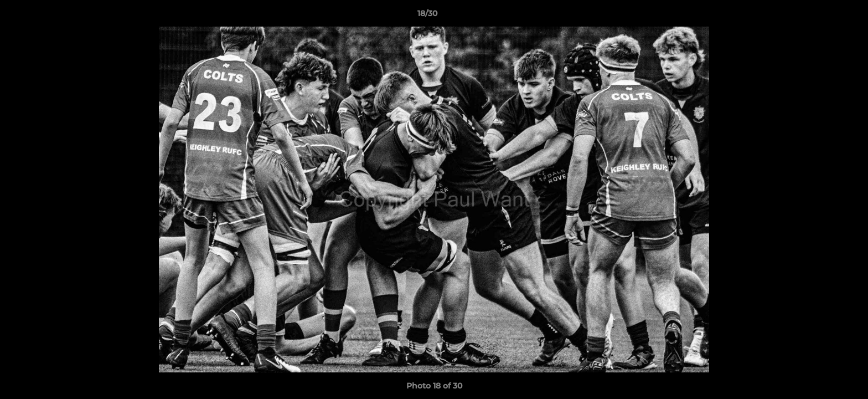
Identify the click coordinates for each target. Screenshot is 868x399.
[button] (821, 16)
